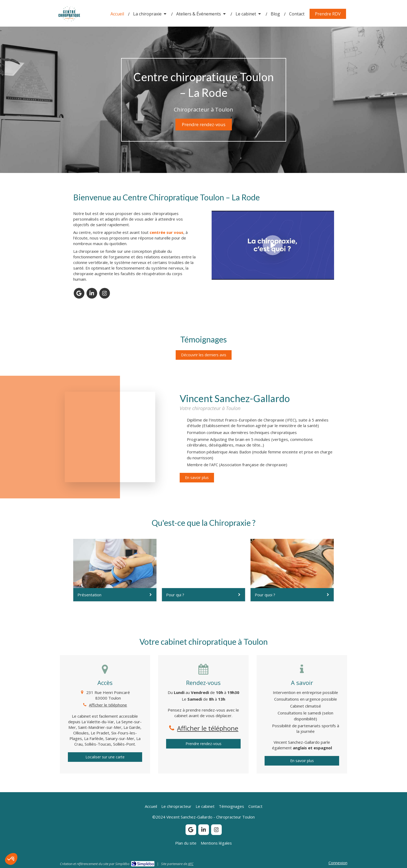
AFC (191, 864)
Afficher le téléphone (108, 705)
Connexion (338, 863)
